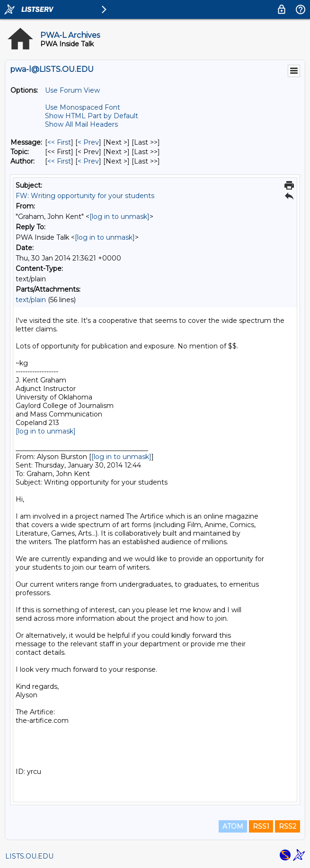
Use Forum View (72, 90)
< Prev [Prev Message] (88, 142)
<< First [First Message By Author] (59, 161)
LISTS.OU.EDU (29, 856)
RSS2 (288, 826)
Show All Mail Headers (81, 124)
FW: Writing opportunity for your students (85, 196)
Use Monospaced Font (83, 107)
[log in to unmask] (120, 217)
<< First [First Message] (59, 142)
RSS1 (261, 826)
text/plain (31, 300)
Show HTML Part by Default (92, 116)
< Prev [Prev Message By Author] (88, 161)
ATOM (233, 826)
